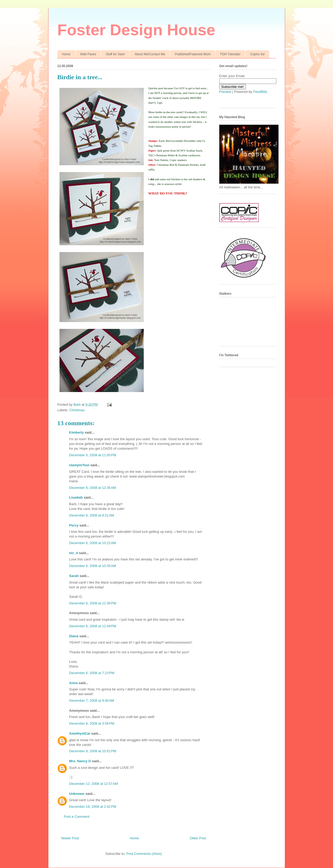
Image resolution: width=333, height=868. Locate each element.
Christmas (77, 410)
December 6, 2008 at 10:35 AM (93, 566)
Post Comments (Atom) (144, 854)
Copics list (257, 54)
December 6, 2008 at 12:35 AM (93, 488)
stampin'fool (79, 465)
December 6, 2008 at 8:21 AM (92, 515)
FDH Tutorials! (230, 54)
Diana (74, 636)
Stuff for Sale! (115, 54)
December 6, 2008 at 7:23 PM (92, 673)
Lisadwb (76, 497)
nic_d (74, 553)
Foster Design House (136, 30)
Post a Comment (77, 817)
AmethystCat (80, 733)
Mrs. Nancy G (80, 761)
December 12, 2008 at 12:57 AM (94, 784)
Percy (74, 525)
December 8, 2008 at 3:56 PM (92, 723)
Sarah (74, 576)
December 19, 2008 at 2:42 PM (93, 807)
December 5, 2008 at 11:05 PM (93, 455)
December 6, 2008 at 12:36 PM (93, 603)
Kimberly (77, 432)
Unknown (77, 794)
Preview (225, 92)
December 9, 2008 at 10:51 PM (93, 751)
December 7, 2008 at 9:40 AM (92, 701)
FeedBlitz (260, 92)
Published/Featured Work (193, 54)
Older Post (198, 838)
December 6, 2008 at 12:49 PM (93, 626)
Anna (74, 683)
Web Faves (88, 54)
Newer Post (70, 838)
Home (66, 54)
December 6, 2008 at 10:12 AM (93, 543)
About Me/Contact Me (150, 54)
